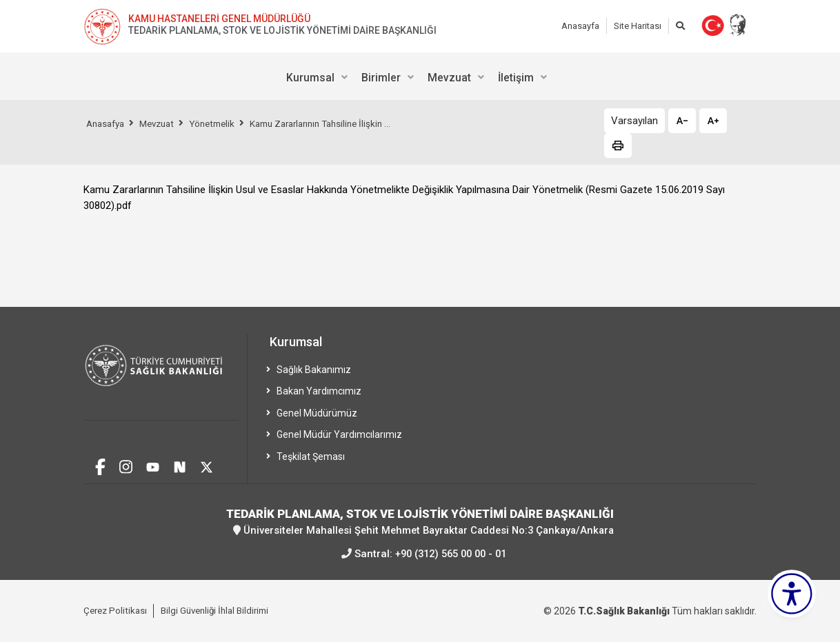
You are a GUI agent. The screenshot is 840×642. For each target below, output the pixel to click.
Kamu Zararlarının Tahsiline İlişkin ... (339, 123)
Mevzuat (163, 123)
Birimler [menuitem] (381, 78)
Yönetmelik (223, 123)
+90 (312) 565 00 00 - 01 (450, 553)
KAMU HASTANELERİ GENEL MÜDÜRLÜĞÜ (219, 19)
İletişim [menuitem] (516, 78)
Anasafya (108, 123)
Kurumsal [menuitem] (310, 78)
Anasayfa (580, 26)
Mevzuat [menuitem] (449, 78)
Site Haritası (638, 26)
